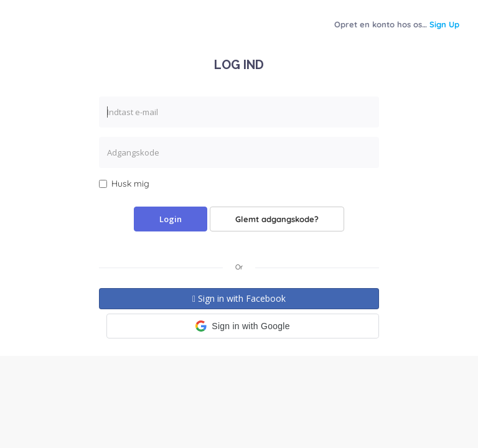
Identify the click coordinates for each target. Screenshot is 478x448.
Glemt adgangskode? (277, 219)
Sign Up (444, 24)
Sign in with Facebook (239, 298)
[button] (243, 326)
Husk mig (124, 184)
